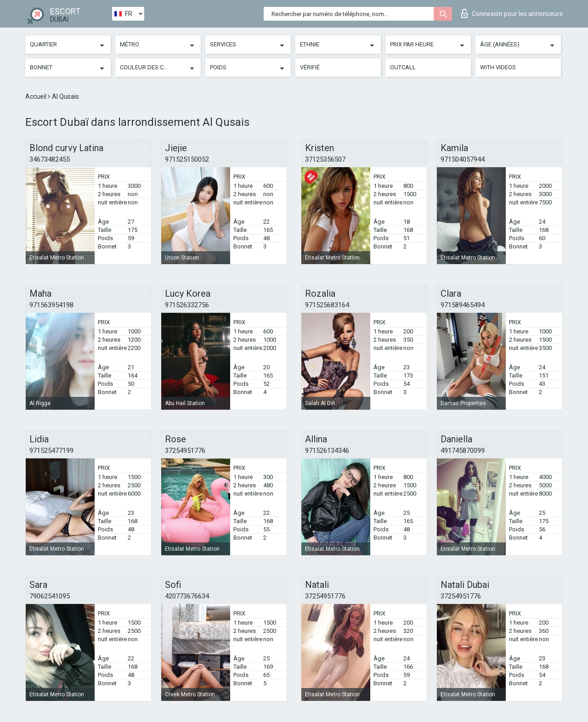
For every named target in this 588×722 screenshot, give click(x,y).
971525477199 (51, 451)
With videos (498, 67)
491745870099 (463, 451)
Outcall (403, 67)
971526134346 (327, 451)
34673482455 (50, 159)
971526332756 (187, 305)
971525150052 (187, 159)
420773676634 (187, 596)
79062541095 (50, 596)
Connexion (512, 13)
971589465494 (463, 305)
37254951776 (185, 451)
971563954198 (51, 305)
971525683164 (327, 305)
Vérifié (310, 67)
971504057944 (463, 159)
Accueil (37, 96)
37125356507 (325, 159)
